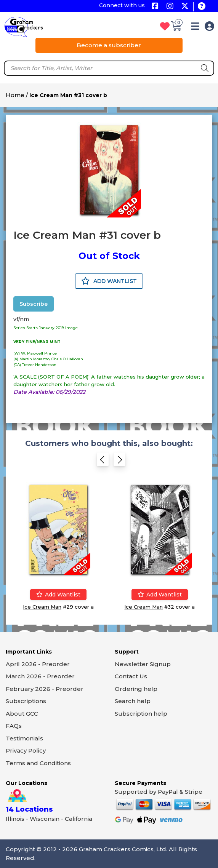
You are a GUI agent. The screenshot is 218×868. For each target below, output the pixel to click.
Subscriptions (26, 701)
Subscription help (141, 714)
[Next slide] (119, 462)
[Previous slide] (103, 462)
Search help (133, 701)
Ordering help (136, 689)
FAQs (14, 726)
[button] (195, 28)
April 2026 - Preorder (38, 664)
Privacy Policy (26, 751)
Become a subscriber (109, 45)
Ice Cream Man (42, 607)
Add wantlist (58, 595)
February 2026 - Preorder (45, 689)
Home (15, 95)
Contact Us (131, 676)
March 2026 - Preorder (40, 676)
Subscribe (34, 304)
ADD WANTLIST (109, 281)
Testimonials (24, 738)
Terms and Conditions (38, 763)
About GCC (22, 714)
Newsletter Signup (143, 664)
